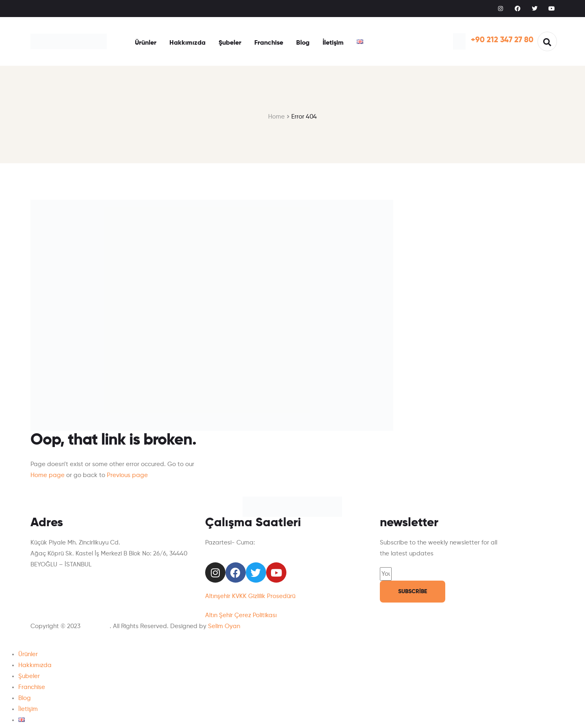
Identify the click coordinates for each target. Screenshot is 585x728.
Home (276, 117)
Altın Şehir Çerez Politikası (241, 615)
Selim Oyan (224, 626)
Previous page (127, 475)
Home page (48, 475)
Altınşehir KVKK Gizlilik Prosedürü (250, 596)
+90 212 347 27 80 (502, 40)
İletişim (333, 43)
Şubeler (230, 43)
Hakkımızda (187, 43)
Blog (303, 43)
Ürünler (146, 43)
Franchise (269, 43)
